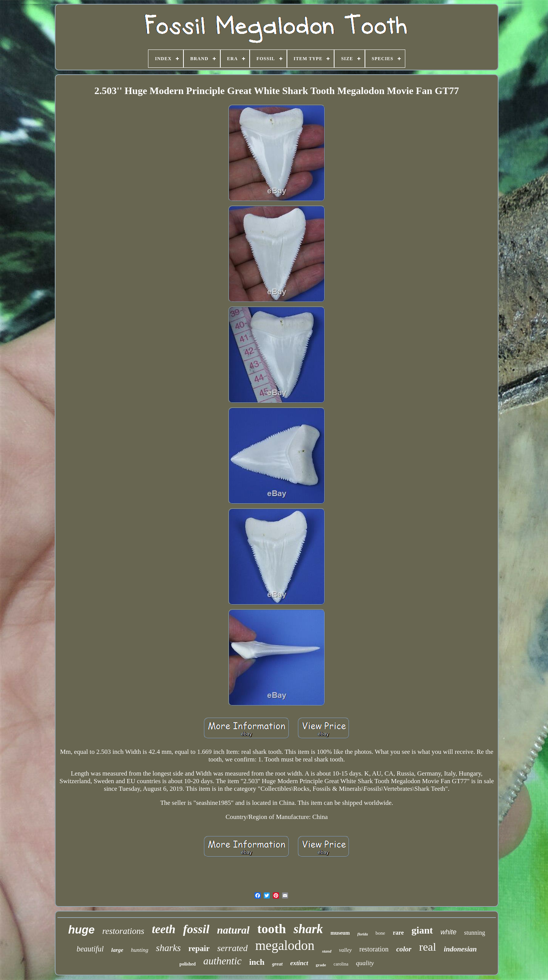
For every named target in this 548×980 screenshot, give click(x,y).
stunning (475, 933)
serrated (233, 948)
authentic (222, 961)
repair (199, 948)
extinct (299, 963)
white (449, 932)
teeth (164, 929)
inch (257, 962)
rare (398, 933)
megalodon (285, 946)
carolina (341, 964)
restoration (374, 949)
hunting (140, 950)
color (404, 949)
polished (188, 964)
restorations (123, 931)
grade (321, 965)
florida (363, 934)
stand (327, 951)
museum (340, 933)
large (117, 950)
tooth (272, 929)
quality (365, 963)
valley (345, 950)
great (277, 964)
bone (380, 933)
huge (81, 930)
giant (422, 930)
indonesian (460, 949)
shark (308, 929)
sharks (168, 948)
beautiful (90, 949)
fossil (196, 929)
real (428, 947)
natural (233, 930)
